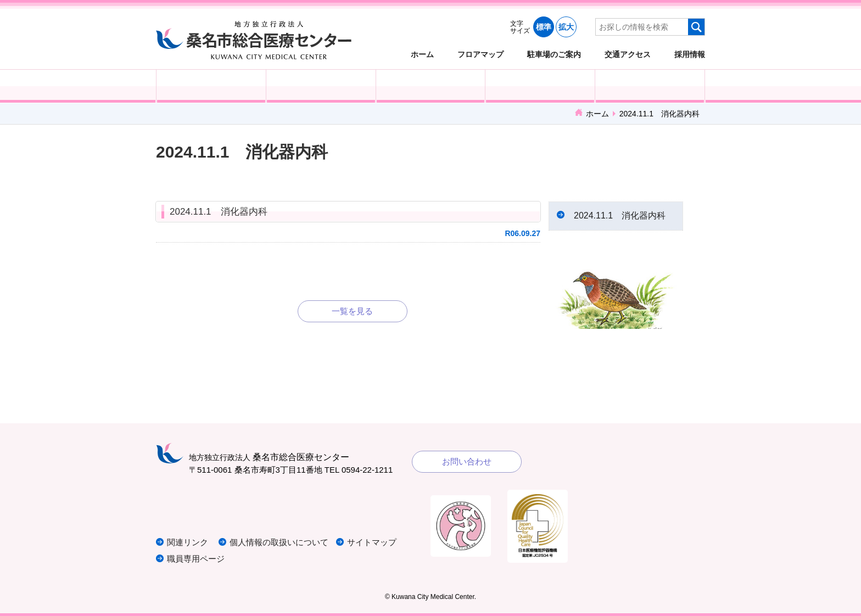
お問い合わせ (467, 461)
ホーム (422, 54)
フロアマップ (480, 54)
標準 (544, 27)
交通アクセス (628, 54)
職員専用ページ (196, 559)
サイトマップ (372, 542)
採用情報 (690, 54)
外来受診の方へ (211, 86)
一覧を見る (352, 311)
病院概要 (650, 86)
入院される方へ (321, 86)
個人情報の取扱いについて (279, 542)
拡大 (566, 27)
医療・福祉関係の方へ (431, 86)
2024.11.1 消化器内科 (219, 212)
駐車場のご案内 (554, 54)
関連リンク (188, 542)
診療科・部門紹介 (540, 86)
